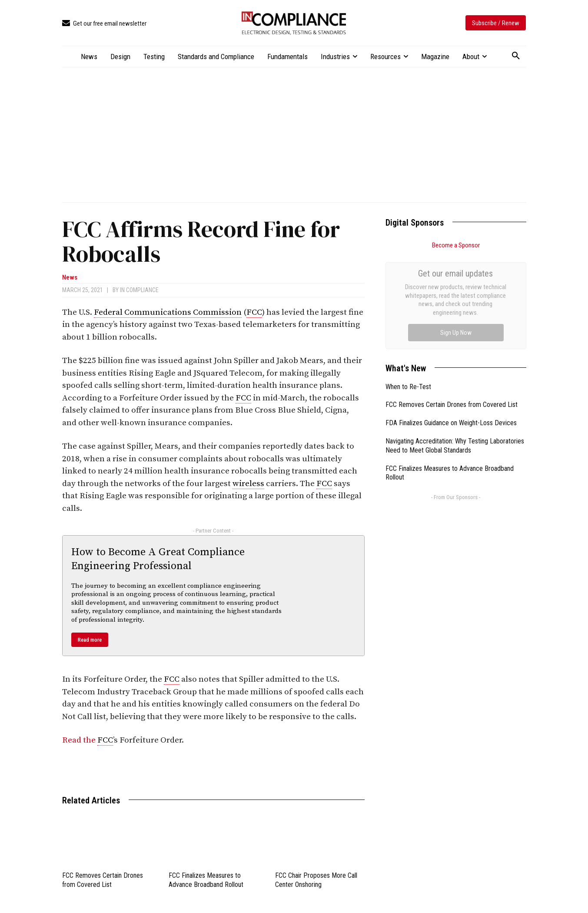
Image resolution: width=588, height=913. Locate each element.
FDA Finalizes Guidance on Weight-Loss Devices (451, 325)
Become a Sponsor (456, 245)
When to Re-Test (408, 289)
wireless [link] (248, 484)
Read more (90, 640)
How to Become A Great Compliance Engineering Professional (158, 559)
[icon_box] (104, 24)
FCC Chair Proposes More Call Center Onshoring (316, 880)
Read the (80, 740)
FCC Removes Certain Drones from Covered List (103, 880)
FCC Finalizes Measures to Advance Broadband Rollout (206, 880)
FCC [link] (254, 312)
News (70, 278)
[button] (516, 56)
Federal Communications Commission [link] (168, 312)
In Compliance (139, 290)
